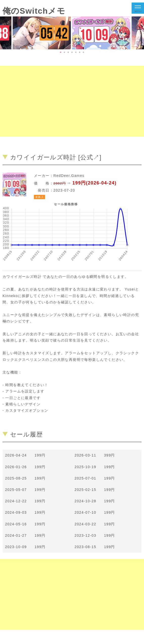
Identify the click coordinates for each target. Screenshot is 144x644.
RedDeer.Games (69, 176)
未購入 (39, 197)
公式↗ (90, 157)
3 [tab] (68, 52)
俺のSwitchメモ (34, 11)
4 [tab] (72, 52)
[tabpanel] (102, 33)
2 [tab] (64, 52)
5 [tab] (76, 52)
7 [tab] (83, 52)
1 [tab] (61, 52)
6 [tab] (80, 52)
